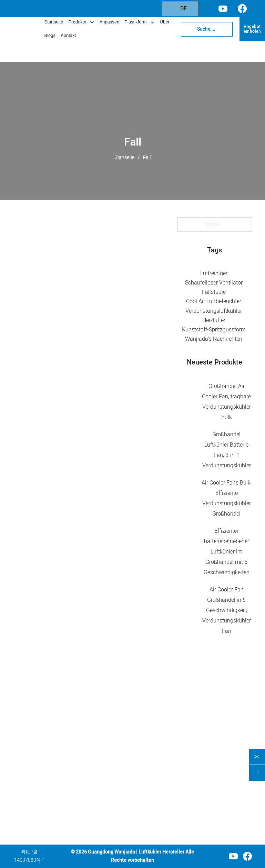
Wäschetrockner (114, 781)
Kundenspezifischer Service (166, 732)
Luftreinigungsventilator (118, 718)
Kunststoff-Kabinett (118, 793)
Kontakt (68, 36)
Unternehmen (163, 692)
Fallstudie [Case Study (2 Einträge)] (214, 292)
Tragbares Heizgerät (107, 766)
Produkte (77, 22)
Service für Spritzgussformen (165, 752)
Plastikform (135, 22)
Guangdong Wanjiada (111, 852)
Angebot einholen (252, 29)
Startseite (54, 22)
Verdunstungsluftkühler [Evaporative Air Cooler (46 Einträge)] (214, 311)
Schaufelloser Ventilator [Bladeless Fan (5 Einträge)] (214, 283)
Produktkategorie (118, 693)
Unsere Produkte (164, 717)
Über (165, 22)
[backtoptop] (257, 773)
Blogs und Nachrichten (159, 784)
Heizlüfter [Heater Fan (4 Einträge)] (214, 320)
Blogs (50, 36)
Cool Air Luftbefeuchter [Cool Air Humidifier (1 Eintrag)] (214, 302)
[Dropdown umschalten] (92, 22)
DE (179, 9)
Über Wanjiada (162, 768)
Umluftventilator (114, 730)
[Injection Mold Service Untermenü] (190, 752)
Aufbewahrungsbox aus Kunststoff (117, 809)
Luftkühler (107, 707)
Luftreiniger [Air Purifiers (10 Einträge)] (214, 273)
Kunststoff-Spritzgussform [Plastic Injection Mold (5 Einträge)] (214, 330)
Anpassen (109, 22)
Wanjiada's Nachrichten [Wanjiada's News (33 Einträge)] (214, 339)
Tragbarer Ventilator (107, 746)
